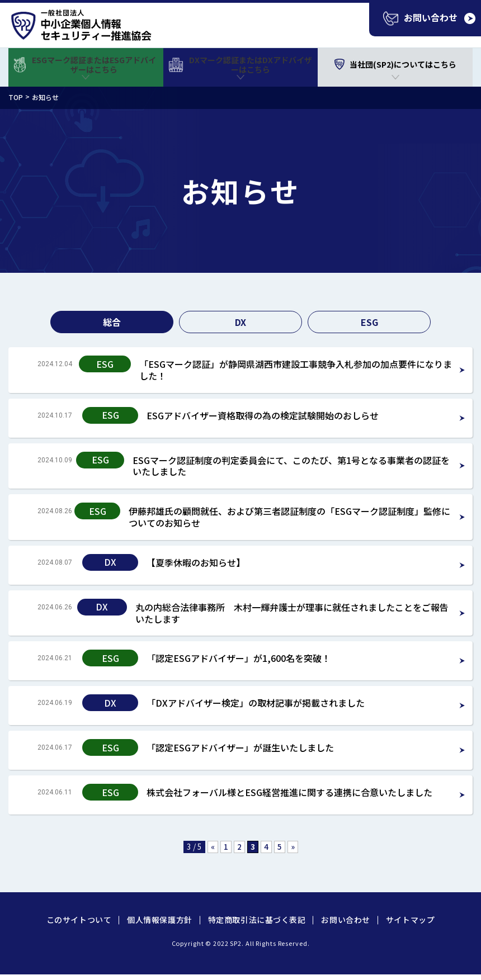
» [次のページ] (293, 846)
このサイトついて (79, 920)
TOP (16, 97)
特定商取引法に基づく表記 (257, 920)
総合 (112, 322)
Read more (240, 370)
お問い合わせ (345, 920)
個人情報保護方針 (159, 920)
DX (240, 322)
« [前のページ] (213, 846)
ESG (369, 322)
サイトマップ (410, 920)
